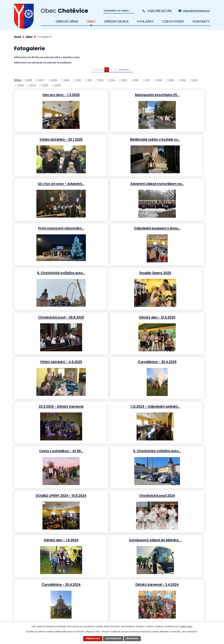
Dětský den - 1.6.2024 (177, 362)
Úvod (46, 21)
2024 (33, 85)
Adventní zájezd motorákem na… (177, 139)
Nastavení (133, 639)
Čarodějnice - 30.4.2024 (112, 407)
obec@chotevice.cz (196, 11)
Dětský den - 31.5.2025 (178, 228)
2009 (66, 80)
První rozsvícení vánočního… (46, 184)
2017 (148, 80)
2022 (195, 80)
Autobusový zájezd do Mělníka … (46, 407)
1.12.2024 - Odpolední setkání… (46, 317)
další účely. (187, 626)
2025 (45, 85)
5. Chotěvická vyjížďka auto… (177, 317)
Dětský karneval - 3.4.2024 (177, 407)
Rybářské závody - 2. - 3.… (112, 496)
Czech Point (173, 21)
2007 (42, 80)
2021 (183, 80)
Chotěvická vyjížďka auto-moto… (46, 496)
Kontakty (201, 21)
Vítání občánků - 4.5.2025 (46, 273)
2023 (21, 85)
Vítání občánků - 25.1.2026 (178, 95)
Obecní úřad (67, 21)
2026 (58, 85)
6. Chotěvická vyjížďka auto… (177, 184)
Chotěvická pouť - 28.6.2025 (112, 228)
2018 (159, 80)
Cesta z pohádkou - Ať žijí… (112, 317)
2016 (136, 80)
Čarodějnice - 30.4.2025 (112, 273)
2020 (171, 80)
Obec (91, 21)
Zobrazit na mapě (194, 582)
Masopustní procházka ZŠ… (112, 95)
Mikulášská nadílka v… (112, 451)
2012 (101, 80)
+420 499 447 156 (159, 11)
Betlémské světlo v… (46, 451)
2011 (90, 80)
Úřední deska (116, 21)
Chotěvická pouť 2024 (112, 362)
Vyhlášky (145, 21)
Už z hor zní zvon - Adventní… (112, 139)
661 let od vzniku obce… (178, 496)
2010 (78, 80)
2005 (29, 80)
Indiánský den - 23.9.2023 (178, 451)
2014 (113, 80)
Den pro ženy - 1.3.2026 (46, 95)
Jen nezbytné (113, 639)
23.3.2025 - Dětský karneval (178, 273)
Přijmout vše (92, 639)
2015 (124, 80)
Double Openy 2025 (46, 228)
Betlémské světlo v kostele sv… (46, 139)
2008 (54, 80)
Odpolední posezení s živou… (112, 184)
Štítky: (18, 80)
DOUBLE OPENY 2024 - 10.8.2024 (46, 362)
